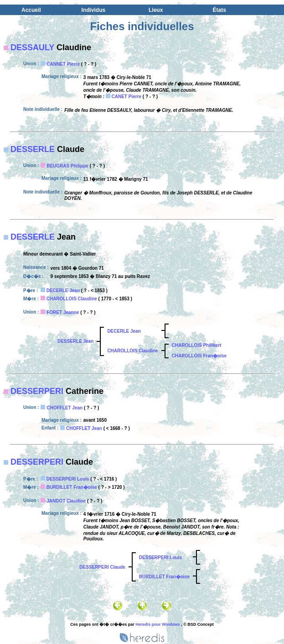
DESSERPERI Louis (68, 479)
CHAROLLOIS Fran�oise (199, 356)
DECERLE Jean (63, 291)
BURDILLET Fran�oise (72, 487)
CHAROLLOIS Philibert (197, 345)
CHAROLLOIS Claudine (72, 299)
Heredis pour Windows (157, 624)
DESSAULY (32, 47)
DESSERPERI (37, 391)
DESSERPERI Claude (102, 567)
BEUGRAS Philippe (67, 166)
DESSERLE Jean (75, 341)
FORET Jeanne (63, 312)
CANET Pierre (126, 97)
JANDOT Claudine (66, 501)
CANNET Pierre (63, 64)
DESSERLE (33, 149)
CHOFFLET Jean (65, 408)
